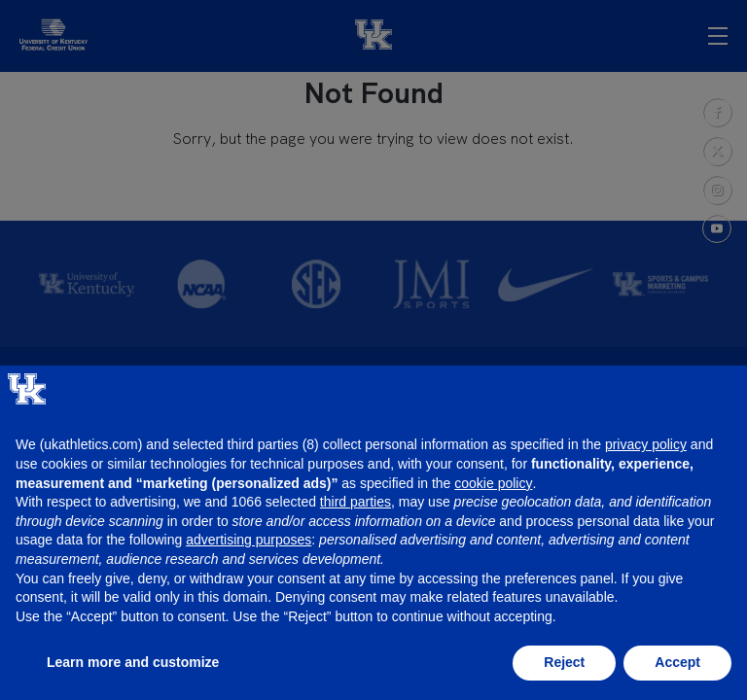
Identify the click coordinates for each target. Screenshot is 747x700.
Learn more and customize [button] (133, 662)
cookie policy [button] (493, 483)
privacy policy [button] (646, 444)
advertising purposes (249, 540)
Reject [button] (564, 662)
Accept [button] (677, 662)
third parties (356, 502)
